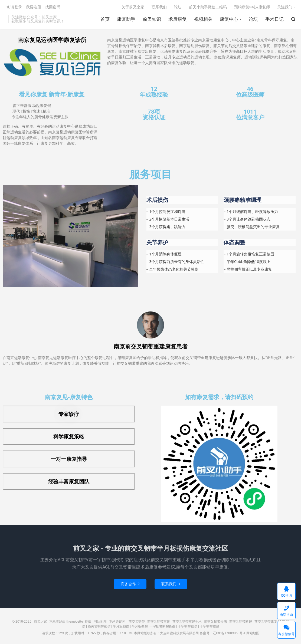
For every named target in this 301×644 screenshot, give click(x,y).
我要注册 (34, 7)
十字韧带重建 (210, 626)
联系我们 (159, 7)
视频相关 (203, 19)
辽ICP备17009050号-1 (229, 633)
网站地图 (100, 622)
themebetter (75, 622)
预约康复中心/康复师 (252, 7)
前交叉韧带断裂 (241, 622)
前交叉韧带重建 (159, 622)
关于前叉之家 (133, 7)
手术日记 (274, 19)
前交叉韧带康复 (266, 622)
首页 (105, 19)
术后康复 (178, 19)
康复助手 (126, 19)
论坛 (253, 19)
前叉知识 (152, 19)
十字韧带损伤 (188, 626)
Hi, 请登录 (14, 7)
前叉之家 (40, 622)
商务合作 (130, 584)
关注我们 (285, 7)
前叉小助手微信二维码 (208, 7)
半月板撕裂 (140, 626)
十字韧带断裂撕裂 (162, 626)
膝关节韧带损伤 (99, 626)
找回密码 (53, 7)
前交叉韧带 (137, 622)
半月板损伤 (121, 626)
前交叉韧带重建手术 (187, 622)
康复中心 (229, 19)
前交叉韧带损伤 (215, 622)
